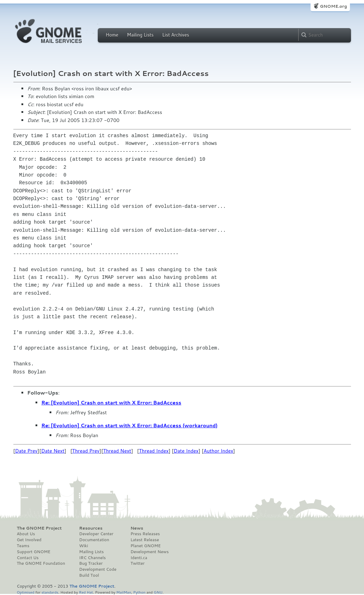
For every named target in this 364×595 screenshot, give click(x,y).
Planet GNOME (146, 546)
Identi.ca (139, 558)
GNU (158, 592)
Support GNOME (34, 552)
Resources (91, 528)
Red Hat (86, 592)
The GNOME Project (39, 528)
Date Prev (26, 451)
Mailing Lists (140, 35)
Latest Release (145, 540)
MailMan (124, 592)
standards (50, 592)
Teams (23, 546)
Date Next (53, 451)
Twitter (138, 563)
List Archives (175, 35)
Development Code (98, 569)
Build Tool (89, 575)
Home (112, 35)
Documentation (94, 540)
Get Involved (29, 540)
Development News (150, 552)
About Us (26, 534)
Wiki (84, 546)
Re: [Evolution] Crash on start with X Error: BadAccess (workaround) (130, 426)
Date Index (186, 451)
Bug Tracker (91, 563)
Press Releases (145, 534)
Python (139, 592)
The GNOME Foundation (41, 563)
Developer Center (96, 534)
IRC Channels (92, 558)
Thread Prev (86, 451)
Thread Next (117, 451)
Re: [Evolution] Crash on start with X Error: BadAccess (111, 403)
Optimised (26, 592)
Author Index (218, 451)
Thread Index (154, 451)
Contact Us (28, 558)
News (137, 528)
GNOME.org (333, 6)
